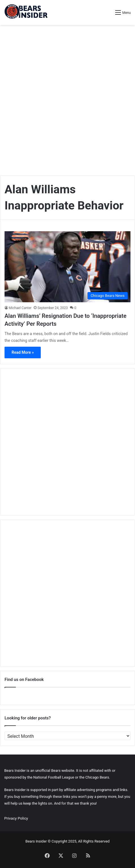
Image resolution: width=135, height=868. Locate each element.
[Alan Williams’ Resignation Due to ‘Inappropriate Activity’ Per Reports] (67, 267)
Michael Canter (20, 308)
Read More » (23, 352)
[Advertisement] (67, 98)
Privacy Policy (16, 818)
